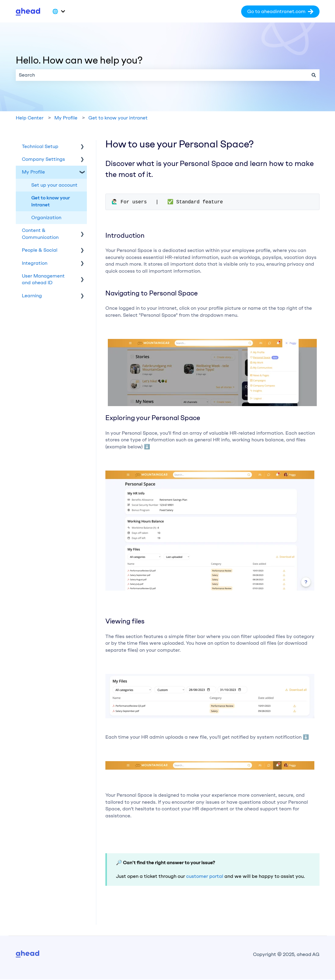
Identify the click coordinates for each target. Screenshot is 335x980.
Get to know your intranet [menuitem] (51, 201)
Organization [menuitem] (46, 217)
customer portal (205, 877)
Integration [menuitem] (35, 263)
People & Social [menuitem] (40, 250)
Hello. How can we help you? (79, 60)
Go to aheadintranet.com (280, 12)
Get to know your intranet (118, 118)
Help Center (30, 118)
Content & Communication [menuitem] (40, 234)
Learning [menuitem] (32, 296)
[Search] (314, 75)
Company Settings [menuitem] (43, 159)
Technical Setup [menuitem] (40, 146)
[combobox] (162, 75)
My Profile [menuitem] (33, 172)
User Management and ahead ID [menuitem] (43, 279)
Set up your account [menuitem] (54, 185)
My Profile (66, 118)
